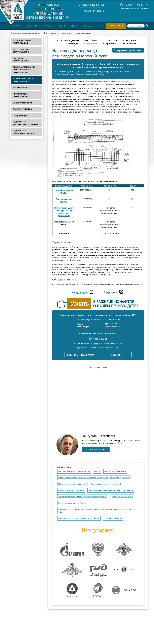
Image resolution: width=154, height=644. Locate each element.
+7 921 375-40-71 (135, 5)
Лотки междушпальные (122, 497)
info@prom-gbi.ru (93, 11)
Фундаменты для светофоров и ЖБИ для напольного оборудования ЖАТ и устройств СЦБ (97, 511)
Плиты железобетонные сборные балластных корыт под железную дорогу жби (94, 478)
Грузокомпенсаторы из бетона (72, 503)
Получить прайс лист (128, 50)
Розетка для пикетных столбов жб (106, 484)
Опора (97, 471)
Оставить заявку (116, 26)
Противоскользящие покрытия (72, 484)
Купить (116, 355)
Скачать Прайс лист (80, 355)
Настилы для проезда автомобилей (74, 471)
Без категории (50, 33)
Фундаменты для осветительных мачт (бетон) (79, 518)
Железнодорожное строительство (25, 33)
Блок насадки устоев (113, 518)
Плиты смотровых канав (115, 471)
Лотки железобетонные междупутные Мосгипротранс (83, 497)
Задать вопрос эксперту (96, 449)
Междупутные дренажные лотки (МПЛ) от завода (111, 490)
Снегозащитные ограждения (71, 490)
